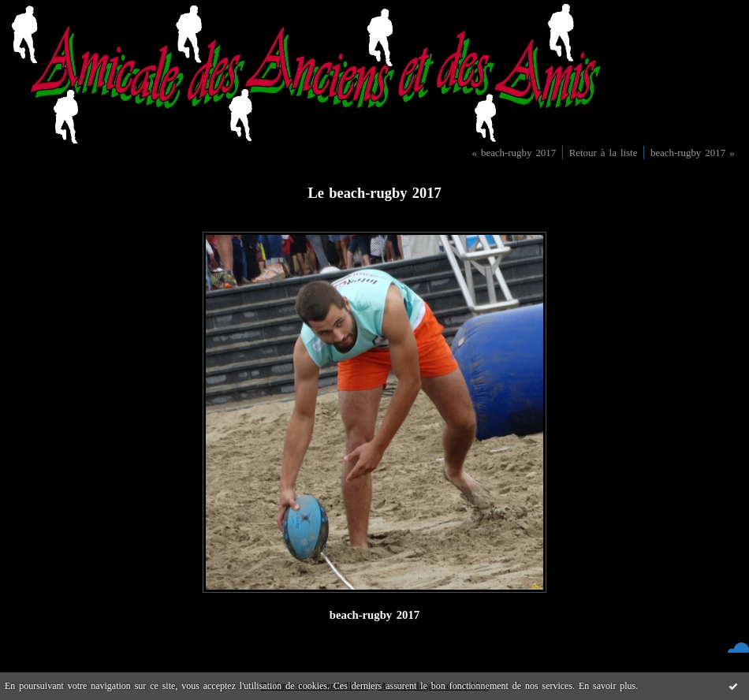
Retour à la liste (604, 153)
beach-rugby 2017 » (693, 153)
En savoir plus (607, 686)
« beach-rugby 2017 (514, 153)
